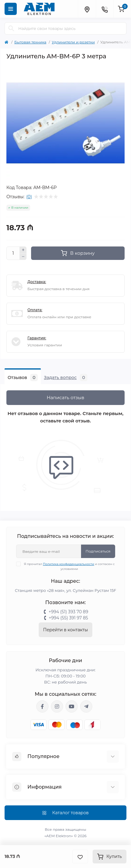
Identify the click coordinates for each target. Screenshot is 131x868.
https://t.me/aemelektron (86, 706)
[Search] (11, 28)
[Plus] (23, 250)
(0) (29, 197)
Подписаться (98, 551)
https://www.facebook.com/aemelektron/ (42, 706)
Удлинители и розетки (73, 42)
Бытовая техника (30, 42)
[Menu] (11, 9)
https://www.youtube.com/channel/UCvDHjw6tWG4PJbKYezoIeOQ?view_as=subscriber (72, 706)
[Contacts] (104, 9)
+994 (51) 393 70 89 (68, 612)
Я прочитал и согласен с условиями (69, 566)
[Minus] (23, 257)
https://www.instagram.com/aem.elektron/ (57, 706)
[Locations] (87, 9)
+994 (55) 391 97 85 (68, 618)
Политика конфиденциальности (69, 564)
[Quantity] (13, 253)
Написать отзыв (65, 398)
